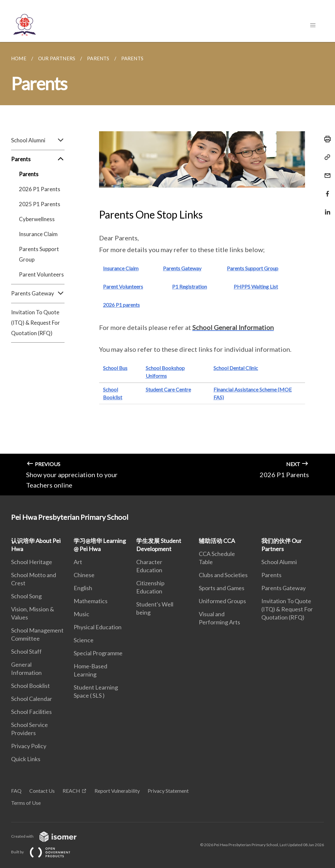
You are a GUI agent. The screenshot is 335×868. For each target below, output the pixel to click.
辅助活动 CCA (217, 541)
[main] (167, 269)
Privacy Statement (168, 791)
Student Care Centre (168, 389)
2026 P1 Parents (40, 189)
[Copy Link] (326, 157)
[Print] (326, 139)
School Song (26, 596)
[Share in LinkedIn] (326, 208)
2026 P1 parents (121, 305)
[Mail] (326, 171)
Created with (49, 836)
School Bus (115, 368)
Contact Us (42, 791)
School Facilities (31, 712)
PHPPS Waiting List (256, 286)
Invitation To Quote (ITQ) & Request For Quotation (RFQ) (36, 323)
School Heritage (32, 562)
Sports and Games (222, 588)
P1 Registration (189, 286)
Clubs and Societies (223, 575)
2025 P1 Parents (40, 204)
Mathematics (91, 601)
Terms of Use (26, 803)
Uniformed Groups (222, 601)
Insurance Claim (38, 234)
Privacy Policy (29, 746)
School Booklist (30, 686)
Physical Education (98, 627)
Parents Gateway (38, 293)
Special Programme (98, 653)
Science (84, 640)
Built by (46, 852)
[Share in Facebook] (326, 190)
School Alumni (38, 140)
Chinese (84, 575)
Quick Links (26, 759)
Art (78, 562)
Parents (38, 159)
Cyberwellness (37, 219)
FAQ (16, 791)
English (83, 588)
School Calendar (32, 699)
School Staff (26, 651)
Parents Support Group (39, 254)
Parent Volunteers (41, 274)
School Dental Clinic (236, 368)
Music (81, 614)
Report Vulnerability (117, 791)
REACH (71, 791)
